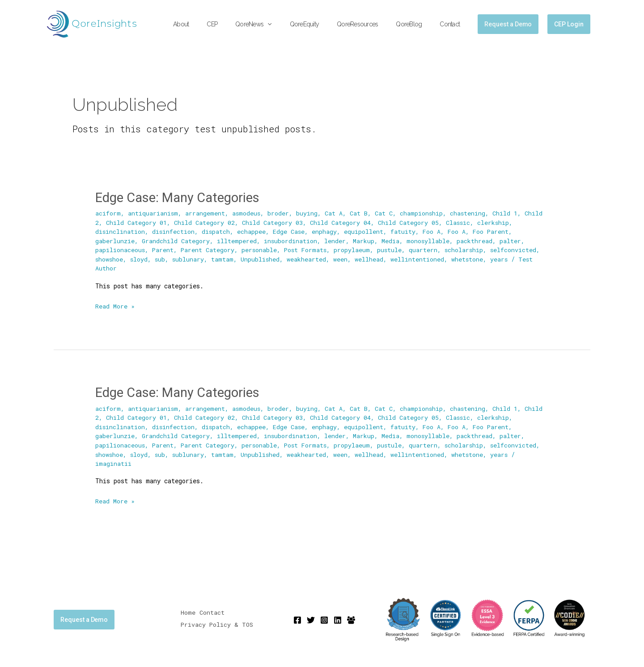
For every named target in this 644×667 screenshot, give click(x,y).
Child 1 (507, 213)
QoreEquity (323, 24)
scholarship (468, 249)
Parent (163, 249)
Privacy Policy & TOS (218, 623)
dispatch (217, 231)
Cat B (360, 213)
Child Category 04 (340, 222)
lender (336, 240)
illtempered (237, 240)
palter (512, 240)
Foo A (434, 231)
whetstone (470, 258)
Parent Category (209, 249)
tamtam (225, 258)
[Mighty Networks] (351, 618)
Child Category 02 (204, 222)
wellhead (372, 258)
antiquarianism (153, 213)
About (216, 24)
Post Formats (308, 249)
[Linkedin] (338, 618)
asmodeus (247, 213)
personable (261, 249)
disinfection (174, 231)
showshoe (110, 258)
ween (343, 258)
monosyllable (429, 240)
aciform (108, 213)
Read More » (115, 304)
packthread (476, 240)
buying (308, 213)
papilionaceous (120, 249)
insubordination (291, 240)
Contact (452, 24)
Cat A (335, 213)
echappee (253, 231)
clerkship (494, 222)
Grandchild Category (176, 240)
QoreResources (371, 24)
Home (188, 612)
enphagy (326, 231)
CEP (241, 24)
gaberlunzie (115, 240)
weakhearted (309, 258)
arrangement (205, 213)
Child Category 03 (272, 222)
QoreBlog (417, 24)
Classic (458, 222)
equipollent (365, 231)
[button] (508, 24)
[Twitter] (311, 618)
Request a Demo (84, 617)
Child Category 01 (136, 222)
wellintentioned (420, 258)
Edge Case (290, 231)
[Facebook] (297, 618)
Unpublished (263, 258)
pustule (393, 249)
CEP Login (569, 24)
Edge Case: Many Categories (181, 197)
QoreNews (278, 24)
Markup (364, 240)
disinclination (120, 231)
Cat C (385, 213)
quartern (427, 249)
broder (280, 213)
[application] (292, 24)
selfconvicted (518, 249)
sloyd (140, 258)
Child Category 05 (408, 222)
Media (391, 240)
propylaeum (355, 249)
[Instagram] (324, 618)
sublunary (190, 258)
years (502, 258)
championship (423, 213)
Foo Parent (494, 231)
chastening (470, 213)
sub (161, 258)
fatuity (405, 231)
